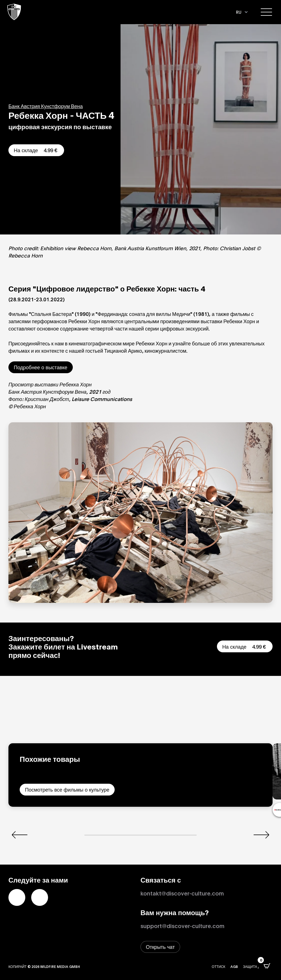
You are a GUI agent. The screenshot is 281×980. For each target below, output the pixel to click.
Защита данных (258, 966)
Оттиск (219, 966)
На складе (36, 150)
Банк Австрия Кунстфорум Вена (46, 106)
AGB (234, 966)
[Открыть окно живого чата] (160, 947)
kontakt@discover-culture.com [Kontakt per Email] (182, 893)
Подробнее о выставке (41, 367)
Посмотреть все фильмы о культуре (67, 789)
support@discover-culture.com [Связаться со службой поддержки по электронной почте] (183, 926)
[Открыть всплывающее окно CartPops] (267, 966)
